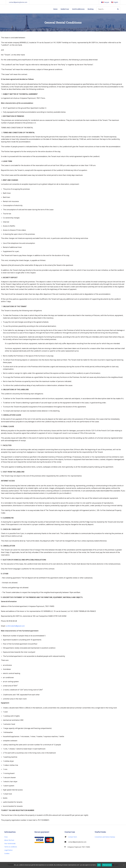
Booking (91, 9)
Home (55, 9)
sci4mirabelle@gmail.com (15, 626)
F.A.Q (6, 837)
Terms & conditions (11, 847)
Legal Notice (8, 850)
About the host (9, 840)
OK (99, 865)
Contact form (72, 837)
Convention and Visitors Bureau (105, 837)
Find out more (107, 865)
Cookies (7, 853)
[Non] (124, 865)
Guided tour (65, 9)
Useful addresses (78, 9)
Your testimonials (10, 843)
